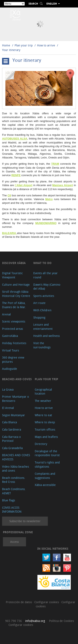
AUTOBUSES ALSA (15, 139)
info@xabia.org (35, 621)
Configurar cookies (47, 602)
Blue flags (9, 500)
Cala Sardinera (12, 429)
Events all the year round (45, 275)
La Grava (8, 389)
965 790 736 (14, 621)
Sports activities (44, 296)
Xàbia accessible (45, 485)
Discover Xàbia (14, 263)
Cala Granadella (12, 448)
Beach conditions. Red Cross (14, 480)
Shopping (39, 317)
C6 (9, 195)
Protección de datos (19, 602)
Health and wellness (46, 336)
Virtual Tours (11, 350)
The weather (43, 401)
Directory (41, 444)
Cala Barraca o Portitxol (11, 439)
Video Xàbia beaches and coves (15, 469)
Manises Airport (63, 185)
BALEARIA (9, 233)
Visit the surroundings (42, 345)
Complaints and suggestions (45, 476)
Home (6, 45)
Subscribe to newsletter (25, 521)
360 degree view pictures (13, 359)
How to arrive (46, 45)
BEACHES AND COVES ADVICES (16, 457)
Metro (49, 199)
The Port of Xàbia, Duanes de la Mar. (14, 305)
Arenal (6, 314)
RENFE (16, 175)
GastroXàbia (10, 336)
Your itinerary (11, 50)
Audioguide (10, 369)
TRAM (55, 164)
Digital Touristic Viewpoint (12, 275)
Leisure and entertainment (43, 327)
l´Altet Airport (24, 185)
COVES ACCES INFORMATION (12, 510)
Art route (39, 303)
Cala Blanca (9, 422)
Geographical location (43, 392)
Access (14, 542)
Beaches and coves (17, 379)
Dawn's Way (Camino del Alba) (47, 287)
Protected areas (12, 329)
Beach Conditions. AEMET (14, 491)
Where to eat (43, 415)
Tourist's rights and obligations (47, 464)
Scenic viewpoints (14, 321)
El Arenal (8, 408)
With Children (42, 310)
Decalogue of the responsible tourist (47, 453)
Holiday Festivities (14, 343)
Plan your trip (24, 45)
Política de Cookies (61, 621)
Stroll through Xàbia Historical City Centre (16, 294)
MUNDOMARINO (46, 223)
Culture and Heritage (16, 285)
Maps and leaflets (46, 437)
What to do (42, 263)
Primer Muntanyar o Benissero (15, 399)
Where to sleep (45, 422)
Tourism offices (45, 429)
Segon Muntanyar (14, 415)
